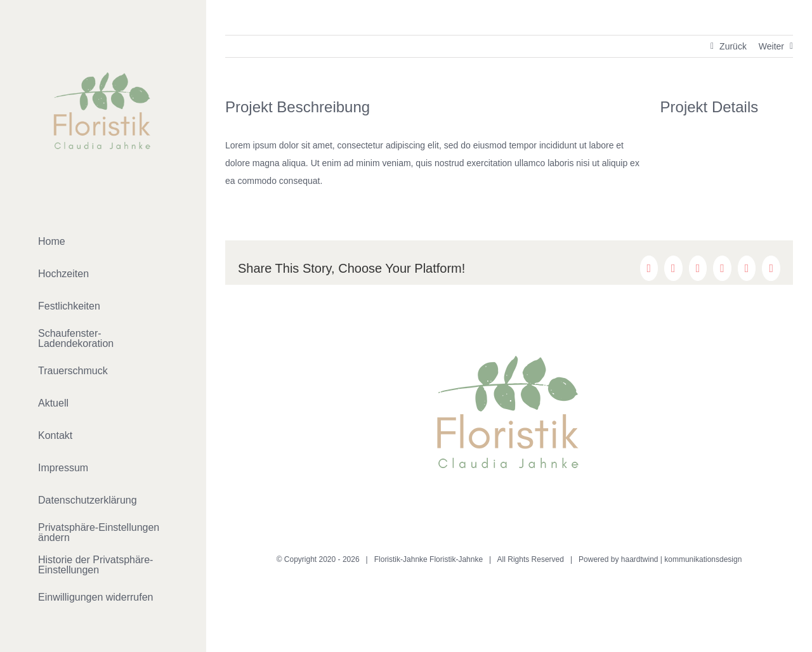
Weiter (771, 46)
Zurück (733, 46)
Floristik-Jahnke (456, 559)
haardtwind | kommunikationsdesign (682, 559)
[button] (103, 533)
